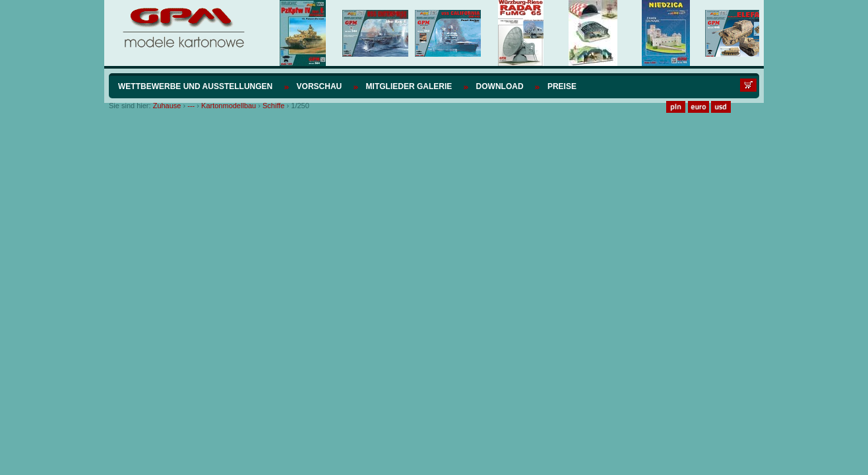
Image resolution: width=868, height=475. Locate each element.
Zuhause (167, 106)
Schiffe (273, 106)
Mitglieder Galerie (409, 86)
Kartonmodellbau (229, 106)
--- (191, 106)
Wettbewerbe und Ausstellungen (195, 86)
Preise (562, 86)
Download (500, 86)
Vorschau (320, 86)
